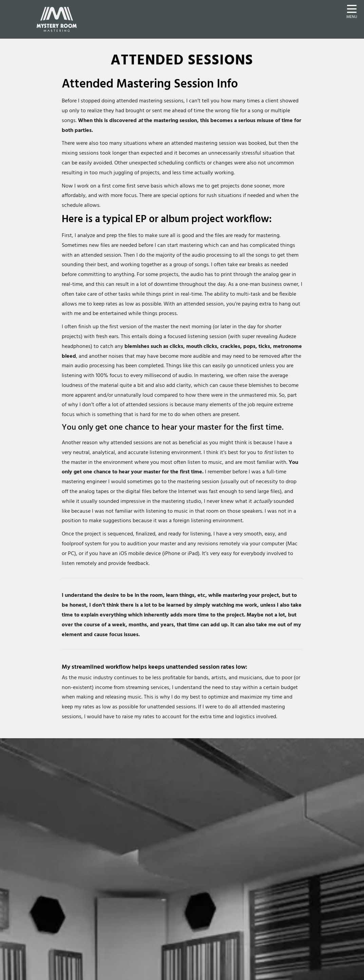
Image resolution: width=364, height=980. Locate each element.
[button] (352, 11)
